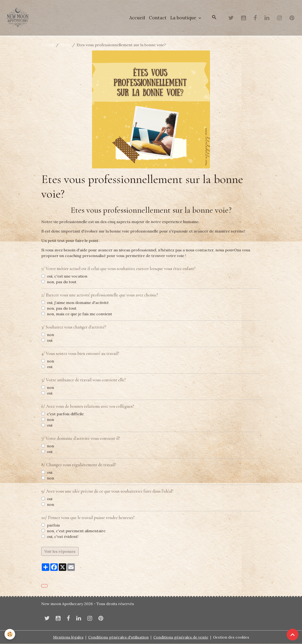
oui (50, 341)
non (50, 335)
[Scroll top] (293, 635)
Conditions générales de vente (181, 637)
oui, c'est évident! (63, 537)
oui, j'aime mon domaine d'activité (78, 303)
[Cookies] (10, 634)
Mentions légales (68, 637)
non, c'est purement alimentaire (76, 531)
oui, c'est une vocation (67, 276)
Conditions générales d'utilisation (118, 637)
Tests (65, 45)
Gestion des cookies (232, 637)
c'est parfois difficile (65, 414)
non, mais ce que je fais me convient (80, 314)
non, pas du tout (62, 282)
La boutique (184, 18)
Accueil (137, 18)
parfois (53, 525)
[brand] (19, 18)
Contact (158, 18)
